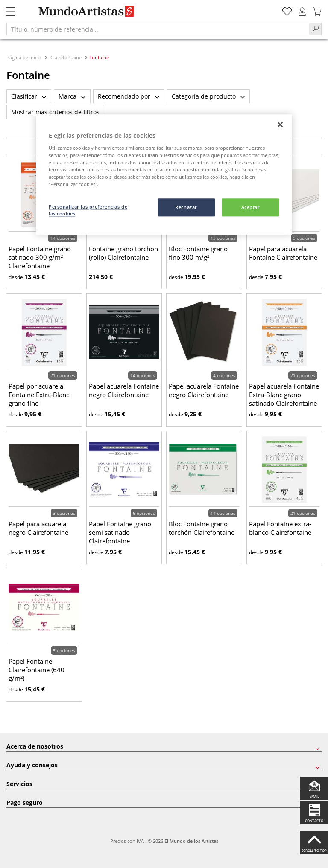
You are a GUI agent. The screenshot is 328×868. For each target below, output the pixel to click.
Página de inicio (25, 57)
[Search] (315, 29)
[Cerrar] (280, 125)
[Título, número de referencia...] (158, 29)
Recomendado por (129, 96)
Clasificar (29, 96)
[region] (164, 175)
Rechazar (186, 208)
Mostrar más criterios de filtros (55, 112)
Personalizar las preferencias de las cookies (88, 210)
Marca (72, 96)
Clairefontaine (66, 57)
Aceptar (251, 208)
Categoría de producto (208, 96)
